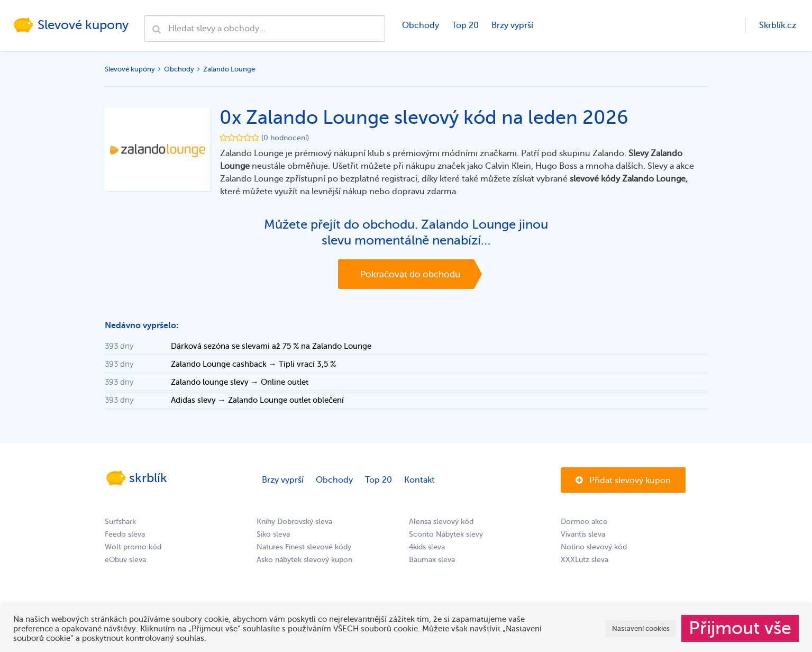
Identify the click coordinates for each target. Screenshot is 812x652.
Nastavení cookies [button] (641, 628)
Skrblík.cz (778, 25)
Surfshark (120, 522)
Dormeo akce (584, 522)
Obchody (421, 25)
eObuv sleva (125, 560)
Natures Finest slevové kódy (304, 547)
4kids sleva (427, 547)
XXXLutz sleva (585, 560)
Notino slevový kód (594, 547)
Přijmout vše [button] (740, 628)
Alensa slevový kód (441, 522)
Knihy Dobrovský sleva (294, 522)
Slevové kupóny (130, 69)
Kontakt (419, 480)
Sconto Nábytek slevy (446, 534)
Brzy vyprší (512, 25)
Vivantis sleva (583, 534)
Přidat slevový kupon (623, 481)
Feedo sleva (125, 534)
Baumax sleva (432, 560)
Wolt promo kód (133, 547)
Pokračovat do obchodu (410, 274)
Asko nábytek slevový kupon (304, 560)
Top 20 (465, 25)
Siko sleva (273, 534)
